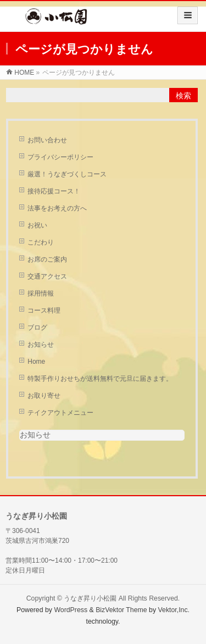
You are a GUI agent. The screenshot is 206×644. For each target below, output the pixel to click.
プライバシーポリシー (60, 157)
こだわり (41, 242)
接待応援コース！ (54, 191)
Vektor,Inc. (174, 610)
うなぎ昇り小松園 (90, 598)
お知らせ (41, 345)
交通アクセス (47, 276)
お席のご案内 (47, 259)
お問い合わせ (47, 140)
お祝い (37, 225)
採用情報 (41, 293)
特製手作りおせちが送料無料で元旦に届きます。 (100, 379)
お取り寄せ (44, 396)
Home (36, 362)
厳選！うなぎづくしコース (67, 174)
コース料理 (44, 310)
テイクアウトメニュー (60, 413)
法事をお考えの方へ (57, 208)
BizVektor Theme (121, 610)
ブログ (37, 327)
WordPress (71, 610)
